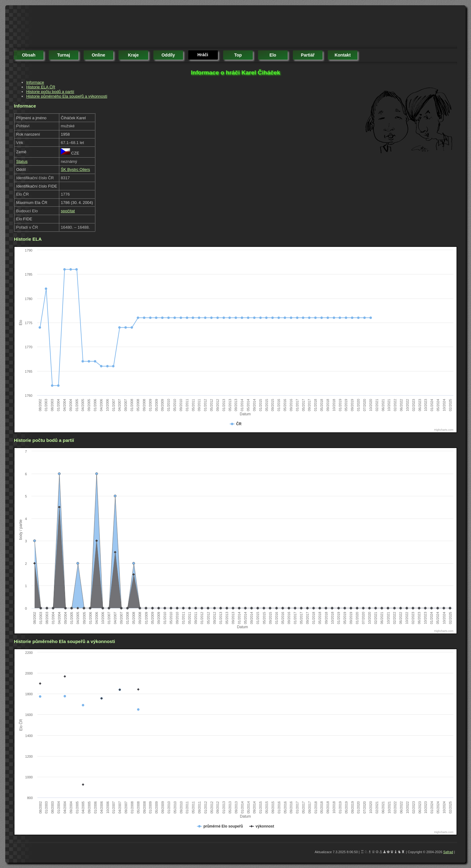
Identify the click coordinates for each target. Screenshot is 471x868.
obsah (29, 55)
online (98, 55)
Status (22, 161)
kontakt (343, 55)
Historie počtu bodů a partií (50, 92)
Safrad (448, 852)
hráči (203, 55)
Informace (35, 82)
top (238, 55)
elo (273, 55)
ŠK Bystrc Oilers (75, 169)
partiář (308, 55)
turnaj (64, 55)
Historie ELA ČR (41, 87)
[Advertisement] (126, 28)
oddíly (168, 55)
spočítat (68, 211)
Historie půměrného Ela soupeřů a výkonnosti (67, 96)
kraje (133, 55)
